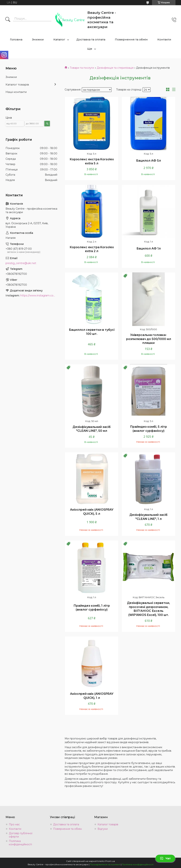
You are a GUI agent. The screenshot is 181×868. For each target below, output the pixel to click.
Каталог (59, 39)
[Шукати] (8, 20)
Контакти (164, 39)
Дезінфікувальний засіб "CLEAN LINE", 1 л (148, 517)
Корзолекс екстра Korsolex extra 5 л (92, 161)
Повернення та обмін (131, 39)
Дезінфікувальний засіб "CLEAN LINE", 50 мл (92, 429)
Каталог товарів (17, 84)
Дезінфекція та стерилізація (115, 68)
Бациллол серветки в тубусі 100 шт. (92, 332)
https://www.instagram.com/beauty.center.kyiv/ (39, 295)
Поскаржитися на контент (105, 864)
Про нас (14, 824)
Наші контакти (16, 92)
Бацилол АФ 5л (148, 161)
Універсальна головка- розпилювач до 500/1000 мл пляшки (149, 339)
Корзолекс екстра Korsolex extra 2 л (92, 249)
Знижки (38, 39)
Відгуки (103, 829)
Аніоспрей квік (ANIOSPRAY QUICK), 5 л (92, 512)
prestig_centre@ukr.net (21, 263)
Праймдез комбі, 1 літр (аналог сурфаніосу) (92, 608)
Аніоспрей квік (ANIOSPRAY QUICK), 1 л (92, 696)
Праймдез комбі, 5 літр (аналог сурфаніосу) (148, 429)
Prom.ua (110, 861)
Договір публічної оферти (21, 835)
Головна (16, 39)
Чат (165, 858)
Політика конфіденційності (20, 843)
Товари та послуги (82, 68)
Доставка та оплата (91, 39)
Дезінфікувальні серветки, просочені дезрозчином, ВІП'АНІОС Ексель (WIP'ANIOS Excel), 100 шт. (148, 609)
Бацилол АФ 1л (149, 248)
